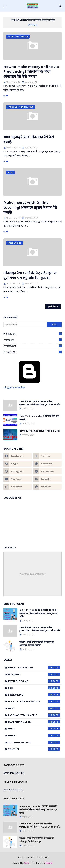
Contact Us (42, 857)
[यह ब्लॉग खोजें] (25, 324)
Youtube (34, 749)
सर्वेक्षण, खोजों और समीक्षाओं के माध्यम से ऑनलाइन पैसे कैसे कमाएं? (36, 644)
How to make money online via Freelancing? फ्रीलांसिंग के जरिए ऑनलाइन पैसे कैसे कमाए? (31, 72)
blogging (34, 674)
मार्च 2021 (33, 340)
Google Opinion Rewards (34, 701)
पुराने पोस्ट (52, 306)
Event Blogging (34, 681)
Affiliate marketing (34, 667)
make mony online (34, 722)
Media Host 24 (13, 82)
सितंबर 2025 (33, 334)
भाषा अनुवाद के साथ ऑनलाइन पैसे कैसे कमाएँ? (29, 139)
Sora (27, 863)
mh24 (34, 729)
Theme (49, 863)
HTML (34, 708)
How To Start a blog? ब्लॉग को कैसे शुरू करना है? (39, 418)
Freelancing (34, 695)
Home (21, 857)
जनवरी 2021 (33, 352)
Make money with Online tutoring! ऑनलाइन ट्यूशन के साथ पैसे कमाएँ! (30, 207)
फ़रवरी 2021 (33, 346)
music (34, 735)
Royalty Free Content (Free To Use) (40, 431)
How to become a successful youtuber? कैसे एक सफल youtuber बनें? (40, 403)
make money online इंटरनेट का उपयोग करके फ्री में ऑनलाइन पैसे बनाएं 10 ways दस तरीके (38, 613)
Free (34, 688)
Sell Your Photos (34, 742)
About (31, 857)
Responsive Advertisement (33, 574)
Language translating (34, 715)
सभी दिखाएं (32, 25)
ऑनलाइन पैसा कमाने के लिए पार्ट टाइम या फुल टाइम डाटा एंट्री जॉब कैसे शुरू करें (30, 275)
